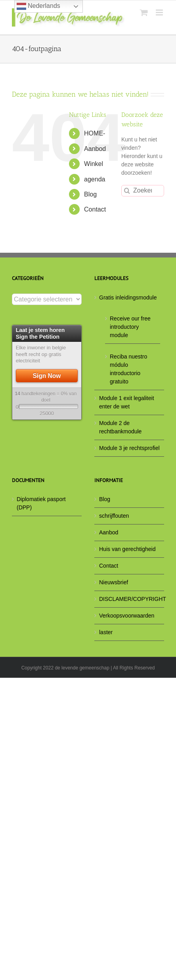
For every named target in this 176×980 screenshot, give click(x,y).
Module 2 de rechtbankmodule (120, 427)
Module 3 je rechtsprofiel (129, 448)
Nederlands (38, 6)
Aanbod (95, 149)
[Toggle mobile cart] (144, 12)
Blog (90, 194)
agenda (95, 179)
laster (106, 632)
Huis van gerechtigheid (127, 549)
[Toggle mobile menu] (160, 12)
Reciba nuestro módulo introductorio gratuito (128, 369)
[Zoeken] (127, 191)
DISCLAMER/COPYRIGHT (130, 599)
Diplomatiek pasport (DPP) (41, 503)
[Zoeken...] (143, 191)
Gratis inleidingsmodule (128, 297)
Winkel (94, 164)
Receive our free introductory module (130, 327)
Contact (95, 209)
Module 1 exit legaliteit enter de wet (127, 402)
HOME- (95, 133)
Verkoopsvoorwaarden (127, 616)
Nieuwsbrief (114, 582)
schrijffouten (114, 516)
